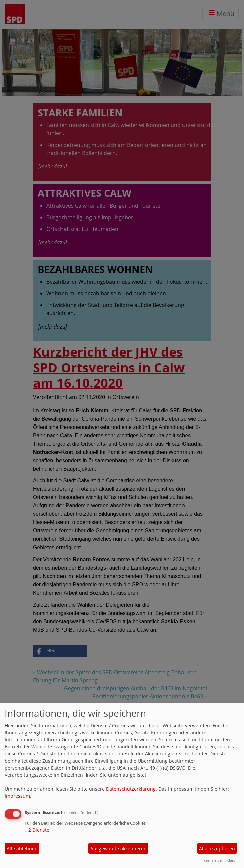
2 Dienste (37, 830)
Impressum (17, 796)
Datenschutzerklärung (131, 789)
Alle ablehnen (22, 848)
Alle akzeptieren (217, 848)
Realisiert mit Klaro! (220, 860)
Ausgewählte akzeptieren (118, 848)
